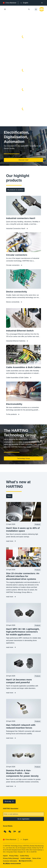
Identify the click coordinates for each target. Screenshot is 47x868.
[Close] (42, 3)
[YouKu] (15, 832)
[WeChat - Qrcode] (5, 832)
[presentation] (24, 3)
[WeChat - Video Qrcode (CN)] (10, 832)
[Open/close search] (29, 9)
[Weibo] (20, 832)
